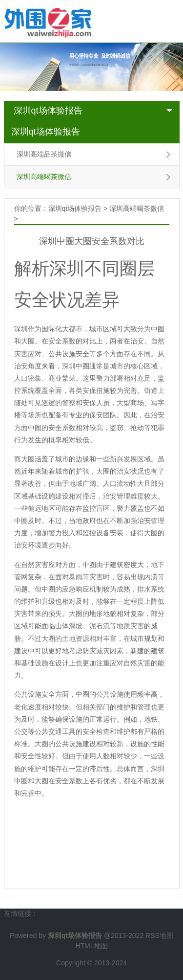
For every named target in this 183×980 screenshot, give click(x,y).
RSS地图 (159, 935)
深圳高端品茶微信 (44, 154)
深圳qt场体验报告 (48, 111)
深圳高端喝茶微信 (44, 177)
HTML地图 (91, 946)
